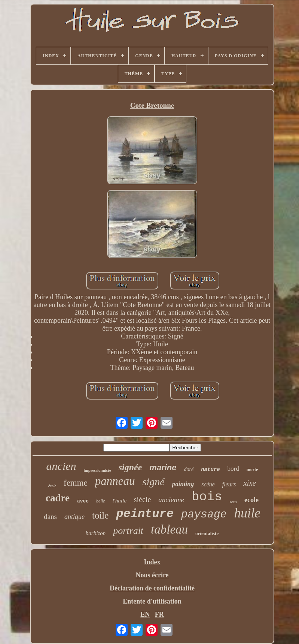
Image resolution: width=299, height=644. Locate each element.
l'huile (119, 501)
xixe (250, 483)
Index (152, 562)
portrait (128, 531)
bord (233, 469)
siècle (143, 499)
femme (76, 483)
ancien (61, 466)
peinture (145, 514)
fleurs (229, 484)
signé (154, 482)
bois (207, 497)
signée (130, 467)
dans (50, 517)
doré (189, 469)
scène (208, 484)
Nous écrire (152, 575)
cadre (58, 498)
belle (100, 501)
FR (159, 614)
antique (74, 517)
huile (247, 513)
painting (183, 484)
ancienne (171, 500)
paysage (204, 515)
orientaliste (207, 533)
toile (100, 515)
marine (163, 467)
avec (83, 501)
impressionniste (97, 470)
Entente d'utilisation (152, 601)
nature (210, 470)
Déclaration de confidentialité (152, 588)
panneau (115, 481)
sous (234, 502)
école (52, 486)
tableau (169, 529)
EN (145, 614)
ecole (251, 500)
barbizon (96, 533)
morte (252, 470)
